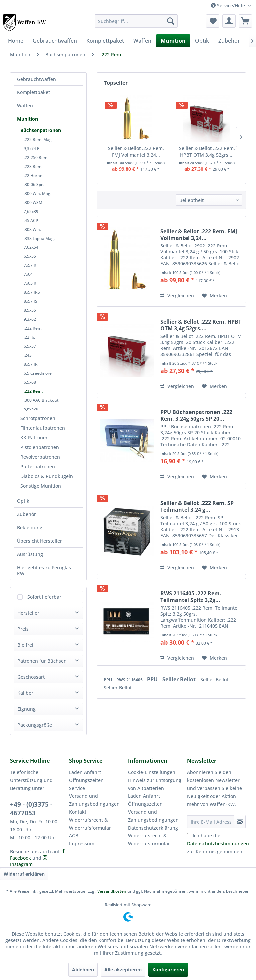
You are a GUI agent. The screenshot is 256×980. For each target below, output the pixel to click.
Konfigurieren (168, 970)
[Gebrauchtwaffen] (55, 41)
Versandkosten (112, 891)
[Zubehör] (229, 41)
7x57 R (30, 265)
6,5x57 (30, 346)
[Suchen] (171, 21)
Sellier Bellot (180, 679)
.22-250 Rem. (36, 158)
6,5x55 (30, 256)
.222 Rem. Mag (38, 140)
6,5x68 (30, 382)
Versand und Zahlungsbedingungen (94, 800)
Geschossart (31, 677)
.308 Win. (32, 229)
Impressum (82, 843)
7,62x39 (31, 211)
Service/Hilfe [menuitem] (229, 5)
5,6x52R (31, 409)
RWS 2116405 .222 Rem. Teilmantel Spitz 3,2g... (191, 597)
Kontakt (78, 812)
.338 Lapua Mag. (39, 238)
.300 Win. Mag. (37, 193)
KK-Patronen (34, 438)
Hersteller (28, 613)
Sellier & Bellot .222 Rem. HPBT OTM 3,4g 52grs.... (207, 152)
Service (77, 788)
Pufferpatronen (38, 467)
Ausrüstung (30, 554)
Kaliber (25, 693)
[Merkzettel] (213, 21)
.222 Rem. (33, 328)
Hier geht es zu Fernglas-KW (45, 571)
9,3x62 (30, 319)
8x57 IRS (32, 292)
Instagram (29, 861)
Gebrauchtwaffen (36, 79)
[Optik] (202, 41)
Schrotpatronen (38, 418)
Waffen (25, 106)
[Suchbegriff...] (136, 21)
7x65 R (30, 283)
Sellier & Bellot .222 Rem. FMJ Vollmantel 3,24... (136, 152)
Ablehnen (83, 970)
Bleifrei (25, 645)
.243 (28, 355)
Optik (23, 501)
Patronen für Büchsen (42, 661)
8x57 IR (31, 364)
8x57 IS (30, 301)
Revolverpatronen (40, 457)
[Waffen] (142, 41)
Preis (23, 629)
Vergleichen (177, 296)
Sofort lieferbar (44, 597)
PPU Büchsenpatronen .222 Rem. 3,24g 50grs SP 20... (196, 415)
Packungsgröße (35, 725)
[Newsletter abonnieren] (240, 822)
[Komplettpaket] (105, 41)
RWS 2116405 (130, 680)
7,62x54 (31, 247)
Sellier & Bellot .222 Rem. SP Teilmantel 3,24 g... (197, 506)
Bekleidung (30, 527)
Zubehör (26, 514)
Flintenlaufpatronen (43, 428)
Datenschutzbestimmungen (218, 843)
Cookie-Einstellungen (152, 772)
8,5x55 (30, 310)
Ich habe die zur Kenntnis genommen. (218, 843)
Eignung (26, 709)
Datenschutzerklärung (153, 828)
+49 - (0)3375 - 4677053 (31, 809)
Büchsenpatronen (41, 130)
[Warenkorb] (245, 21)
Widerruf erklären (24, 874)
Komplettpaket (33, 92)
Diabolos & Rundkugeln (47, 476)
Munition (27, 119)
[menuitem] (136, 21)
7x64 (28, 274)
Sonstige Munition (41, 486)
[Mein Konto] (229, 21)
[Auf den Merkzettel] (214, 296)
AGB (74, 835)
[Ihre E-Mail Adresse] (211, 822)
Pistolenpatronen (40, 447)
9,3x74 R (32, 149)
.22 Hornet (34, 175)
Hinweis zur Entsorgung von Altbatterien (155, 784)
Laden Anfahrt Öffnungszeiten (86, 776)
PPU (108, 680)
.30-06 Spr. (34, 184)
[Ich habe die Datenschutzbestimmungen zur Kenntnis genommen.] (189, 835)
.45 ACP (31, 220)
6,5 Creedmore (38, 373)
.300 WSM (33, 202)
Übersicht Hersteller (39, 541)
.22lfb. (29, 337)
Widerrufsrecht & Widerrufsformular (90, 824)
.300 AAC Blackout (41, 400)
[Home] (16, 41)
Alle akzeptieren (123, 970)
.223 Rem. (33, 166)
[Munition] (173, 41)
